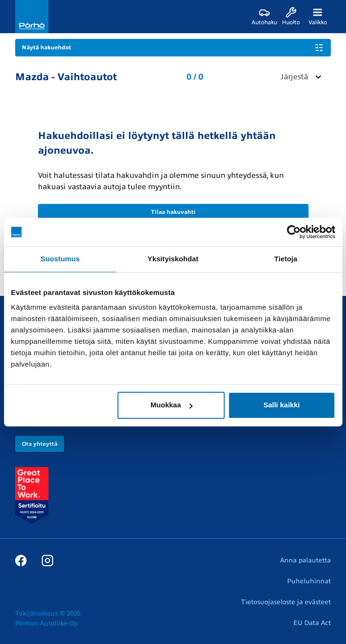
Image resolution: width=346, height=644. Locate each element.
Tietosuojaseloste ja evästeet (286, 602)
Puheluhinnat (309, 581)
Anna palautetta (305, 560)
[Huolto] (291, 17)
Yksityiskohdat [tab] (173, 259)
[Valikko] (318, 17)
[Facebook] (21, 560)
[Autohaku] (264, 17)
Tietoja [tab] (286, 259)
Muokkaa (171, 405)
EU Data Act (312, 623)
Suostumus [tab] (61, 259)
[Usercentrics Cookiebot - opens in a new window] (294, 232)
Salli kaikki (282, 405)
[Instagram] (47, 560)
